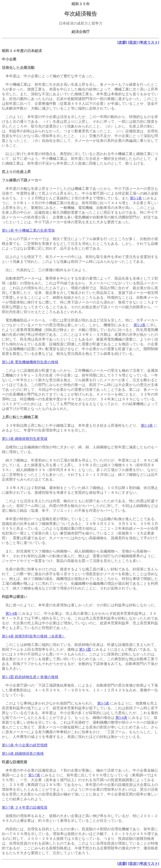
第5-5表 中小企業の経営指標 (25, 745)
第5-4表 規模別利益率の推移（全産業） (34, 636)
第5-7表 (34, 775)
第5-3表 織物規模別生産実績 (25, 439)
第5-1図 (85, 649)
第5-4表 (11, 613)
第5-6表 (121, 718)
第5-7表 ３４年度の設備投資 (25, 807)
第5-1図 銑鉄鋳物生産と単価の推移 (30, 677)
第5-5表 (103, 703)
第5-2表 (140, 325)
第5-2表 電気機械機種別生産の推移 (30, 362)
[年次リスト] (149, 42)
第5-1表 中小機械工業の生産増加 (28, 230)
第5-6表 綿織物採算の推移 (23, 754)
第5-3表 (147, 425)
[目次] (133, 42)
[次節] (122, 42)
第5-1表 (136, 198)
